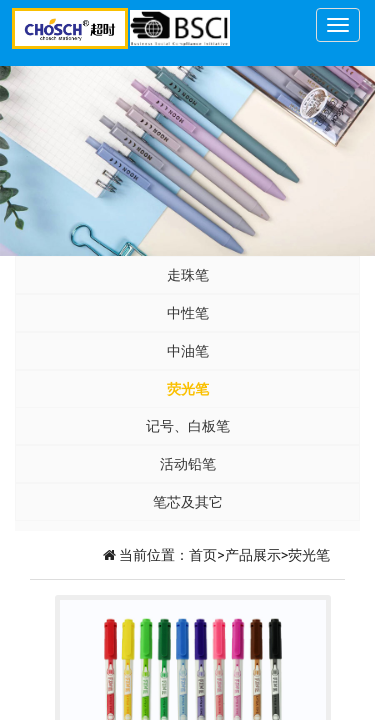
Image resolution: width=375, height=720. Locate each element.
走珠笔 (188, 275)
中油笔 (188, 351)
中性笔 (188, 313)
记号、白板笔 (188, 426)
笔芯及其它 (188, 502)
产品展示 (253, 555)
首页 (203, 555)
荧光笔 (188, 389)
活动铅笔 (188, 464)
